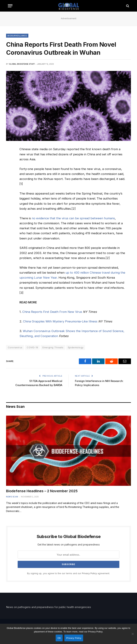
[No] (133, 634)
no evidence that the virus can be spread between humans (73, 218)
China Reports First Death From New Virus (52, 312)
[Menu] (10, 6)
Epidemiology (76, 347)
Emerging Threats (53, 347)
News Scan (12, 497)
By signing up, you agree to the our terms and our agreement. (68, 573)
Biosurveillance (17, 36)
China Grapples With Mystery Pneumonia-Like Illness (60, 321)
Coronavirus (15, 347)
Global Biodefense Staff (22, 64)
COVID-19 (32, 347)
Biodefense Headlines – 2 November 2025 (42, 491)
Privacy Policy (89, 573)
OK (59, 638)
